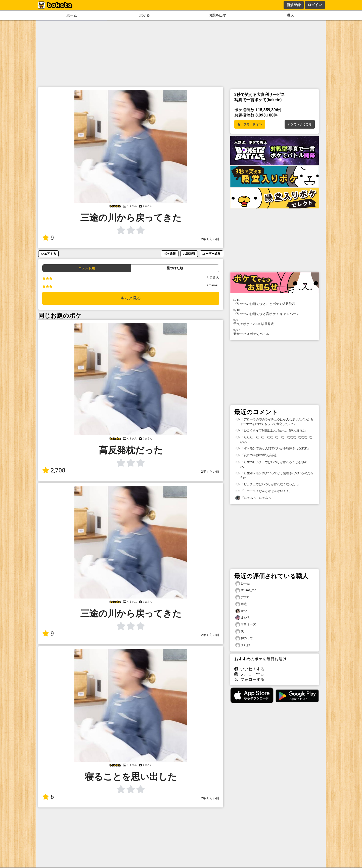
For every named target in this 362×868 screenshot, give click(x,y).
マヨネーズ (246, 625)
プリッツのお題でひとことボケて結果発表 (275, 302)
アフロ (243, 597)
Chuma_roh (246, 590)
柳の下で (244, 638)
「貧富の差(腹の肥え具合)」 (257, 455)
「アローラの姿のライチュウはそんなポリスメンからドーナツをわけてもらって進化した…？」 (274, 421)
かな (241, 611)
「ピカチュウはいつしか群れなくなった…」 (268, 484)
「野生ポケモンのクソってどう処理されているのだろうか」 (274, 475)
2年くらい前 (210, 239)
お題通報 (189, 254)
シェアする (49, 254)
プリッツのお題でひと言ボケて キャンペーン (275, 312)
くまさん (213, 277)
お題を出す (217, 15)
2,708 (54, 470)
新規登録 (294, 5)
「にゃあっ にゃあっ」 (255, 498)
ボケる (145, 15)
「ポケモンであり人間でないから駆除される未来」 (273, 448)
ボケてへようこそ (300, 124)
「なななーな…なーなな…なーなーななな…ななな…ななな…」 (274, 439)
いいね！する (249, 669)
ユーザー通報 (211, 254)
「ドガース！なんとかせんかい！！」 (264, 491)
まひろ (243, 618)
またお (243, 645)
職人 (290, 15)
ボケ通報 (170, 254)
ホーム (72, 15)
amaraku (213, 285)
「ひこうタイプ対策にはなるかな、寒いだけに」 (271, 431)
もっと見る (131, 298)
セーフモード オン (250, 124)
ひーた (243, 584)
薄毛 (241, 604)
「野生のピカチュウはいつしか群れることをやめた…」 (271, 464)
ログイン (315, 5)
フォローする (249, 674)
